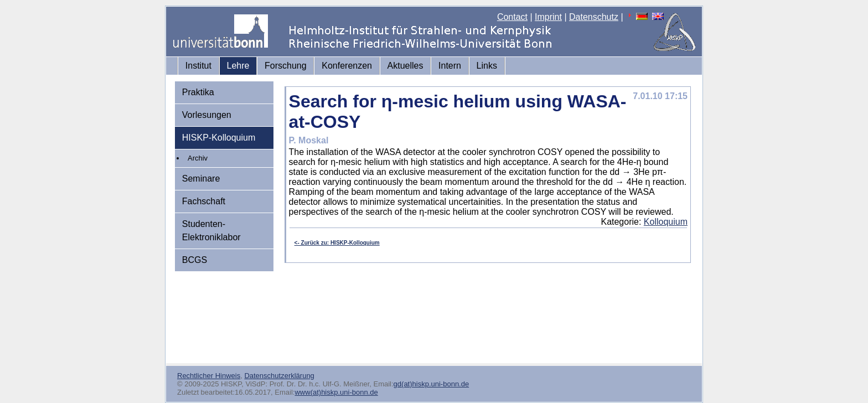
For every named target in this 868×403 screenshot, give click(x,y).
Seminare (201, 179)
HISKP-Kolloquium (219, 138)
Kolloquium (666, 222)
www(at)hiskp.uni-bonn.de (336, 392)
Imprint (548, 17)
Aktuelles (405, 66)
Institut (198, 66)
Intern (450, 66)
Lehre (238, 66)
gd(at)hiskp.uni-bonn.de (432, 384)
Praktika (198, 92)
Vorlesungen (207, 115)
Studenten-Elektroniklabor (211, 231)
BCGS (195, 260)
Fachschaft (204, 201)
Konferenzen (347, 66)
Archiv (198, 158)
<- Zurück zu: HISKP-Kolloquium (337, 243)
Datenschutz (594, 17)
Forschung (286, 66)
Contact (512, 17)
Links (487, 66)
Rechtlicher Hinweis (209, 376)
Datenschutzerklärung (279, 376)
